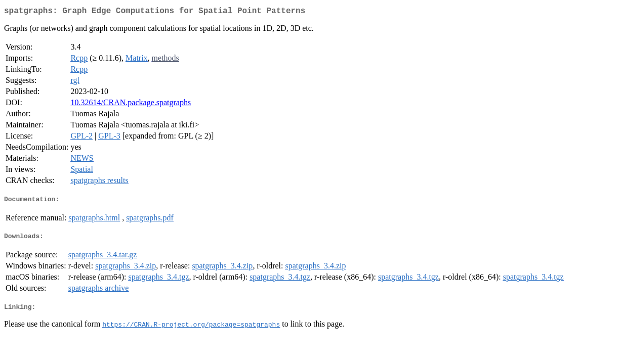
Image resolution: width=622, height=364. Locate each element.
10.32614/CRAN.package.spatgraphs (131, 104)
